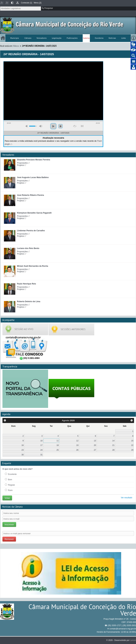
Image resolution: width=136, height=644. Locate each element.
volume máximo (41, 126)
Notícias (112, 38)
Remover (9, 539)
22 (132, 445)
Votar (7, 498)
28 (113, 450)
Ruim (9, 490)
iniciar (53, 126)
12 (77, 441)
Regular (10, 485)
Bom (8, 479)
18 (57, 445)
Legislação (57, 38)
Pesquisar (47, 8)
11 (57, 441)
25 (57, 450)
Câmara (28, 38)
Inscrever (9, 524)
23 (23, 450)
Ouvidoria (99, 38)
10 (41, 441)
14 (113, 441)
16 (23, 445)
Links (124, 38)
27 (95, 450)
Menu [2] (38, 3)
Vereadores (42, 38)
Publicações (72, 38)
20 (95, 445)
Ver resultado (127, 498)
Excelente (11, 474)
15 (132, 441)
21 (113, 445)
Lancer (133, 640)
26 (77, 450)
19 (77, 445)
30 (23, 455)
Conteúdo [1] (26, 3)
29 (132, 450)
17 (41, 445)
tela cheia (82, 126)
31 (41, 455)
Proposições (22, 163)
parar (60, 126)
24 (41, 450)
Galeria (86, 38)
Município (15, 38)
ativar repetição (75, 126)
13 (95, 441)
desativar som (27, 126)
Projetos (21, 165)
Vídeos (16, 46)
